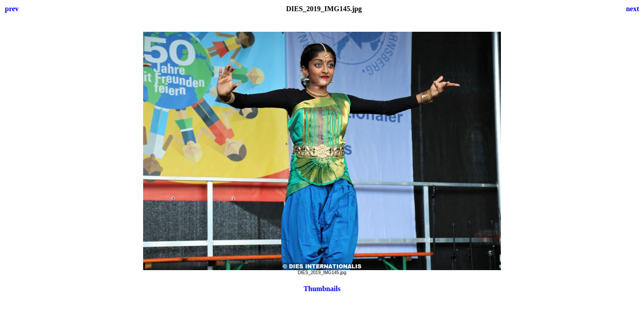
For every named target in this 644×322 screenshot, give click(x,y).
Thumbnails (322, 289)
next (633, 9)
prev (12, 9)
